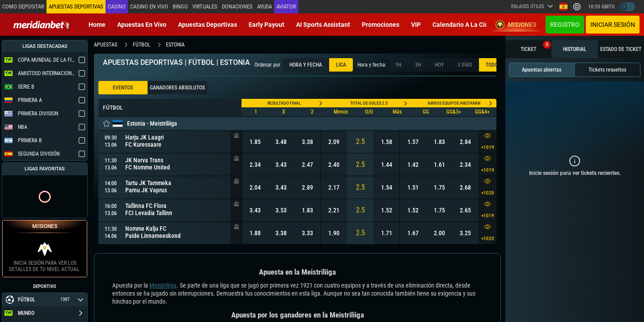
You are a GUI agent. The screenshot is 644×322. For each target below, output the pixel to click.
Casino (117, 6)
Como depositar (23, 6)
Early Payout (267, 25)
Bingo (180, 6)
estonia (175, 45)
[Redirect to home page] (42, 25)
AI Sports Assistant (323, 25)
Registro (565, 25)
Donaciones (237, 6)
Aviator (286, 6)
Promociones (381, 25)
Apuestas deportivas (208, 25)
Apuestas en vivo (142, 25)
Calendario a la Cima (463, 25)
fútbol (142, 45)
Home (97, 25)
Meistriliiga (163, 285)
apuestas (106, 45)
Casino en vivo (149, 6)
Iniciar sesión (613, 25)
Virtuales (205, 6)
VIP (416, 25)
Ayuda (265, 6)
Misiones (516, 25)
